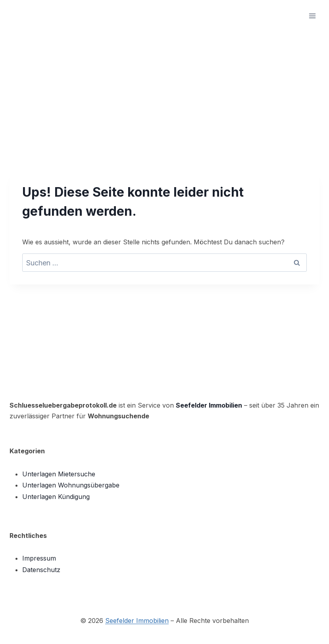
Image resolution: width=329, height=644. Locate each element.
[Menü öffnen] (312, 16)
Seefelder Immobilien (209, 405)
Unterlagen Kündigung (56, 497)
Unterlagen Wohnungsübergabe (71, 485)
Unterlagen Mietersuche (59, 474)
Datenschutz (41, 570)
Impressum (39, 558)
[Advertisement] (164, 91)
